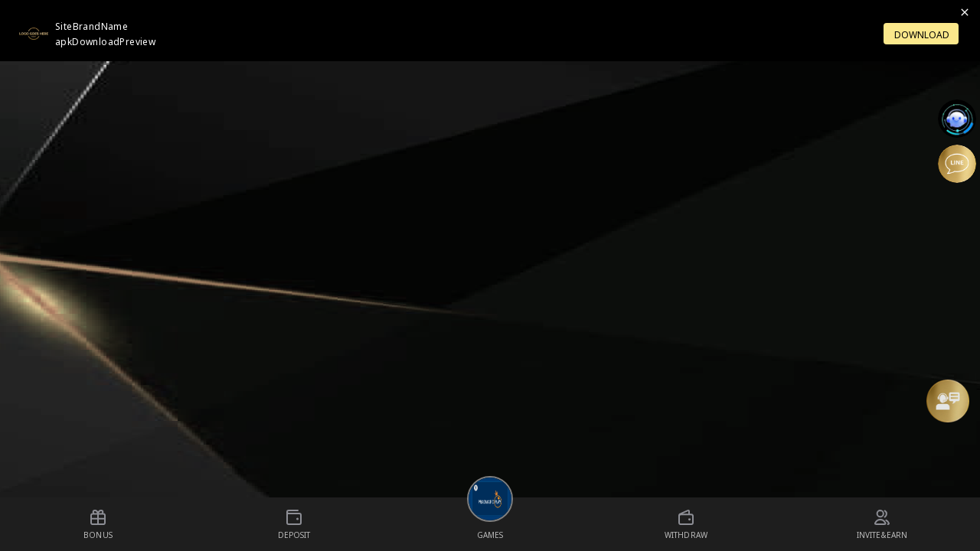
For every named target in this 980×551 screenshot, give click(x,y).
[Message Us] (948, 401)
